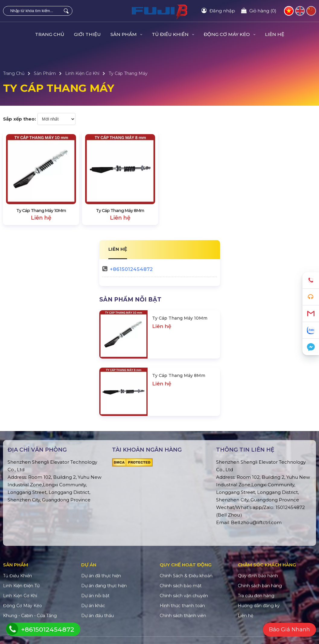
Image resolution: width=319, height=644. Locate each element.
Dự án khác (93, 606)
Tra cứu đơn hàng (256, 596)
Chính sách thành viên (183, 616)
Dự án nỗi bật (95, 596)
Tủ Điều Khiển (173, 34)
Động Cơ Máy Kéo (230, 34)
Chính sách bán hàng (260, 586)
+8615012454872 (131, 269)
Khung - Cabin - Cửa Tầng (30, 616)
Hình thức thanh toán (182, 606)
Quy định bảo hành (258, 576)
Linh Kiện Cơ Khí (82, 73)
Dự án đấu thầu (97, 616)
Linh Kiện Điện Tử (21, 586)
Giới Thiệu (87, 34)
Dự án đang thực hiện (104, 586)
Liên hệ (275, 34)
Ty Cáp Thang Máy (128, 73)
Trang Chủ (50, 34)
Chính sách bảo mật (181, 586)
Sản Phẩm (126, 34)
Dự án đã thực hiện (101, 576)
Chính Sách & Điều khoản (186, 576)
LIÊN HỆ (118, 249)
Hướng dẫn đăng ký (259, 606)
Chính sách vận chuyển (184, 596)
